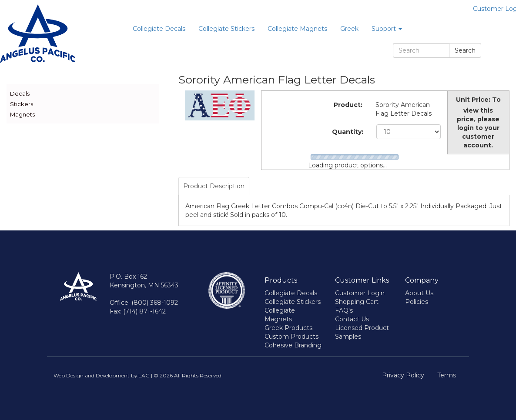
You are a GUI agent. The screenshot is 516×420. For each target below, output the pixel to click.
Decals (20, 93)
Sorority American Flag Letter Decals (404, 109)
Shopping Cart (357, 302)
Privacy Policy (403, 375)
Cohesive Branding (293, 345)
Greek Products (288, 328)
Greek (349, 29)
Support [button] (387, 29)
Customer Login (360, 293)
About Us (419, 293)
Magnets (22, 114)
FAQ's (344, 310)
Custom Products (292, 337)
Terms (447, 375)
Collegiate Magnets (297, 29)
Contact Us (352, 319)
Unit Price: (473, 100)
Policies (417, 302)
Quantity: (348, 132)
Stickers (22, 104)
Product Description (214, 186)
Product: (348, 105)
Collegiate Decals (159, 29)
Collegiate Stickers (226, 29)
